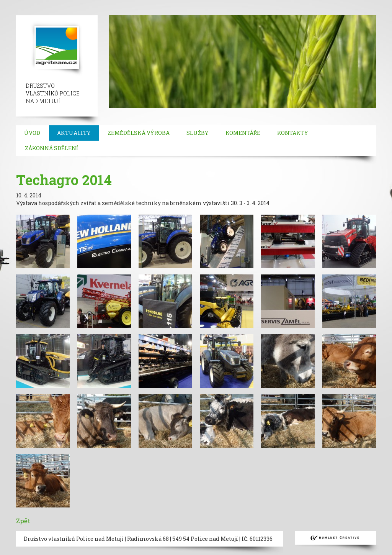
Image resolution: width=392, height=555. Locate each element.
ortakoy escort (180, 4)
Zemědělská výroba (139, 133)
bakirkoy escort (58, 11)
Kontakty (293, 133)
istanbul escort (20, 4)
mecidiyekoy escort (304, 4)
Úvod (32, 133)
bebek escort (259, 4)
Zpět (23, 521)
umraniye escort (354, 4)
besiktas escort (220, 4)
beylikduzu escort (96, 4)
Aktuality (74, 133)
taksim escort (140, 4)
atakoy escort (18, 11)
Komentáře (243, 133)
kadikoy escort (143, 11)
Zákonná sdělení (52, 148)
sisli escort (56, 4)
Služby (198, 133)
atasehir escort (101, 11)
